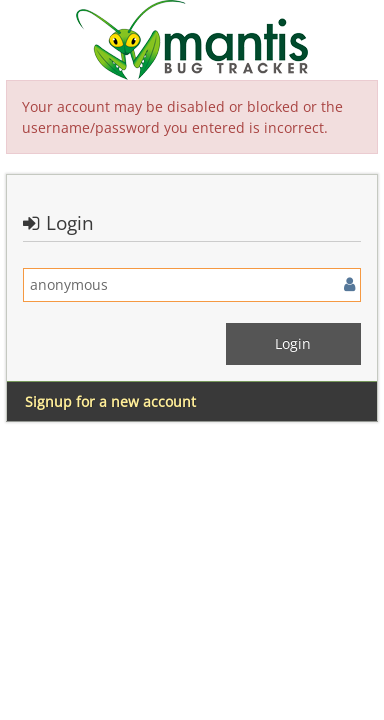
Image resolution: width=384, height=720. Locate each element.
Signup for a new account (110, 401)
